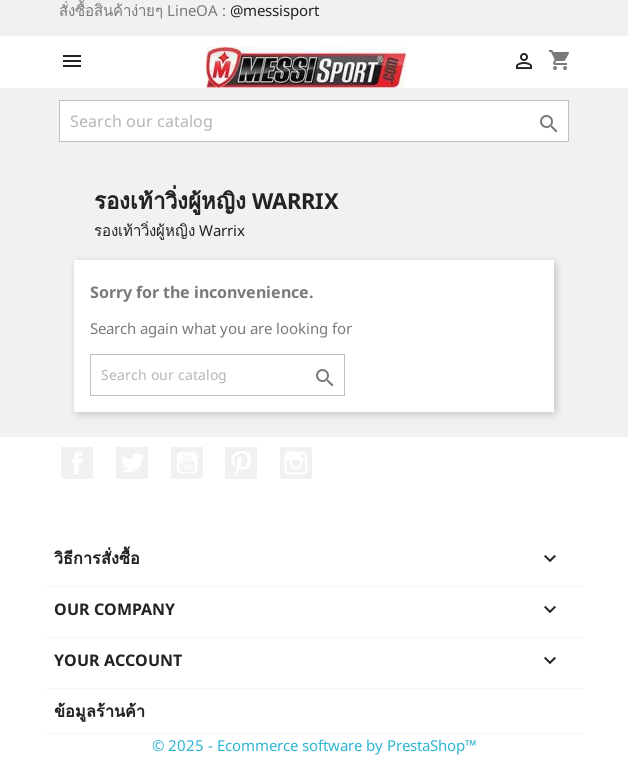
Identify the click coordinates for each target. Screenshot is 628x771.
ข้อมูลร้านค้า (99, 711)
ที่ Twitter (132, 463)
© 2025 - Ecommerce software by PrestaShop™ (314, 745)
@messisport (274, 10)
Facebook (77, 463)
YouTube (187, 463)
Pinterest (241, 463)
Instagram (296, 463)
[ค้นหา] (314, 121)
